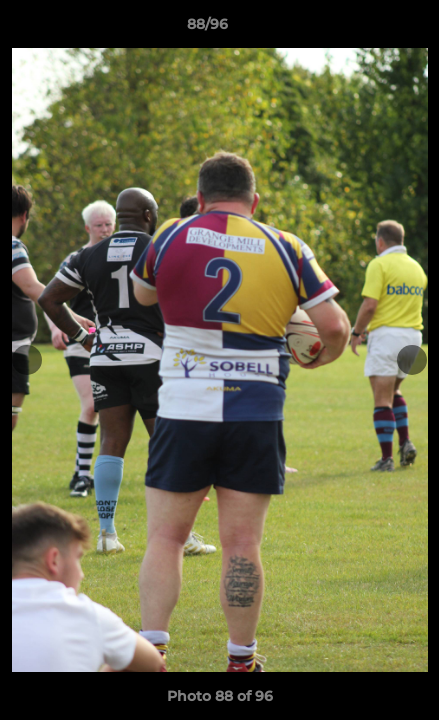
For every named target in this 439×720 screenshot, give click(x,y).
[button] (367, 29)
